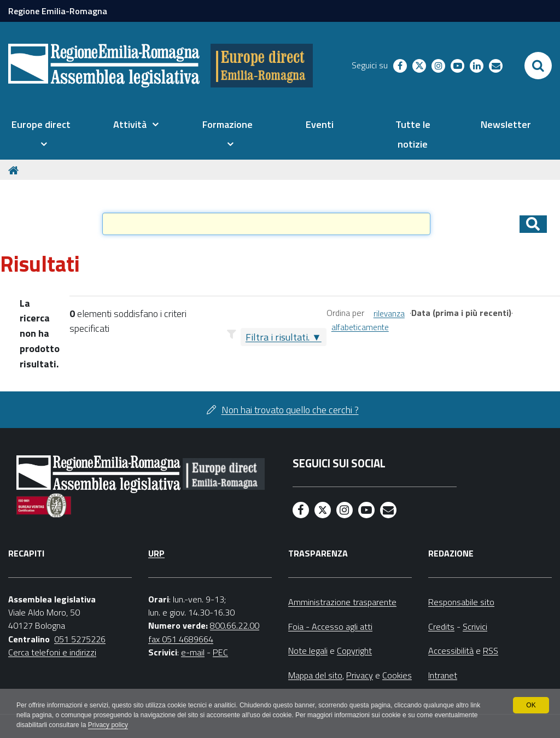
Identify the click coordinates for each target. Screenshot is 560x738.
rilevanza (389, 314)
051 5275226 (80, 639)
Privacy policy (108, 725)
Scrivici (475, 626)
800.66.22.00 (235, 625)
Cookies (397, 675)
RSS (491, 651)
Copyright (354, 651)
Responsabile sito (461, 602)
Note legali (308, 651)
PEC (220, 652)
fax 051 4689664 (181, 639)
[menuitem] (41, 134)
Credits (441, 626)
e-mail (193, 652)
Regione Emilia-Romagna (58, 11)
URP (156, 553)
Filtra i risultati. (278, 337)
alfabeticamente (360, 327)
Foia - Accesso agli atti (330, 626)
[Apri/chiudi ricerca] (538, 66)
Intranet (443, 675)
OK (531, 705)
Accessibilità (451, 651)
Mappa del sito (315, 675)
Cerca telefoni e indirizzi (52, 652)
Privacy (360, 675)
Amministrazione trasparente (342, 602)
